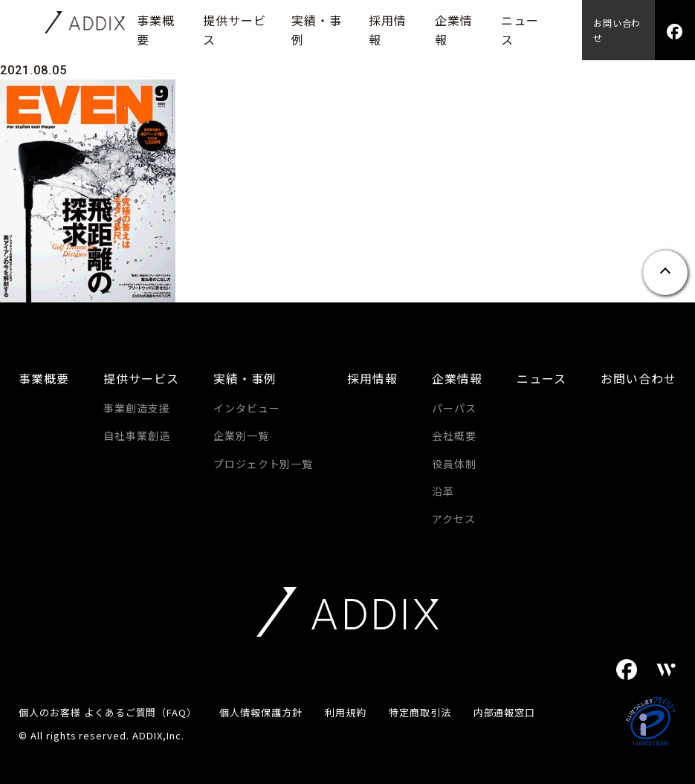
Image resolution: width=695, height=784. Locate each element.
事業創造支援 (137, 408)
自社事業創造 (137, 435)
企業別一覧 (241, 435)
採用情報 (372, 378)
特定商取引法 (420, 712)
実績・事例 (245, 378)
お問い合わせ (617, 30)
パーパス (454, 408)
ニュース (542, 378)
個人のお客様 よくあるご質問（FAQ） (108, 712)
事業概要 (44, 378)
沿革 (443, 491)
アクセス (454, 519)
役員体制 (454, 464)
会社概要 (454, 435)
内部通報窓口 (505, 712)
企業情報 (457, 378)
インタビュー (247, 408)
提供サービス (141, 378)
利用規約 (346, 712)
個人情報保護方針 (261, 712)
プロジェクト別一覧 (264, 464)
